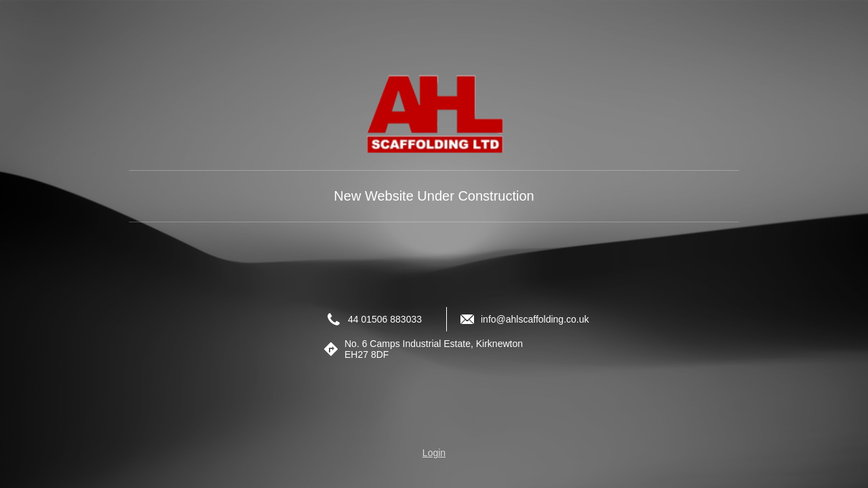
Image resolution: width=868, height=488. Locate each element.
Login (434, 453)
